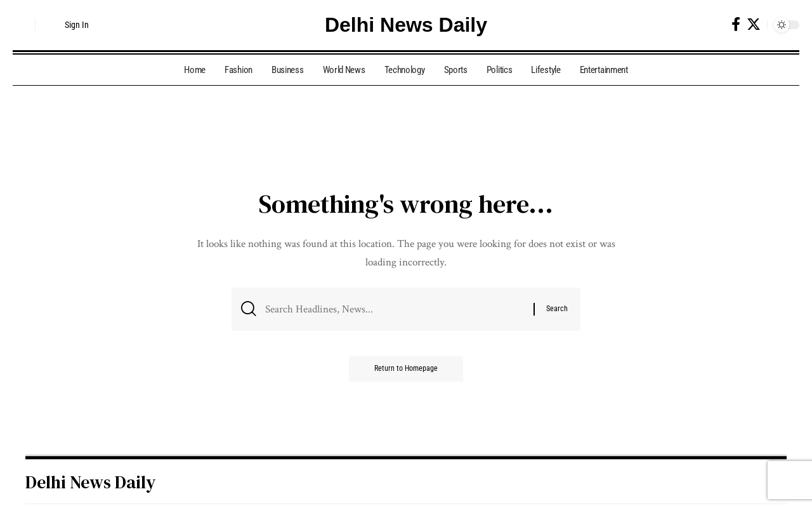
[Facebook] (736, 24)
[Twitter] (754, 24)
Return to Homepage (406, 370)
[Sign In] (67, 25)
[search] (22, 25)
